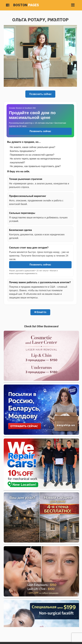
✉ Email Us (40, 312)
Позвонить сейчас (40, 94)
